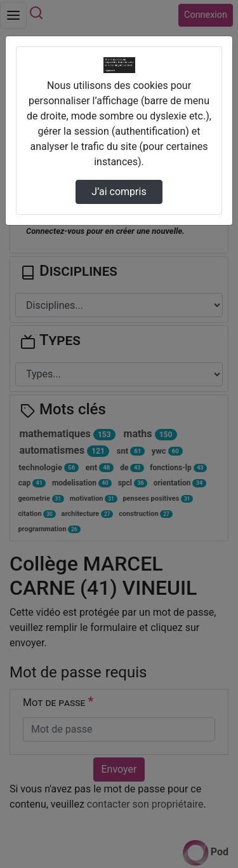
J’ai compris (119, 192)
